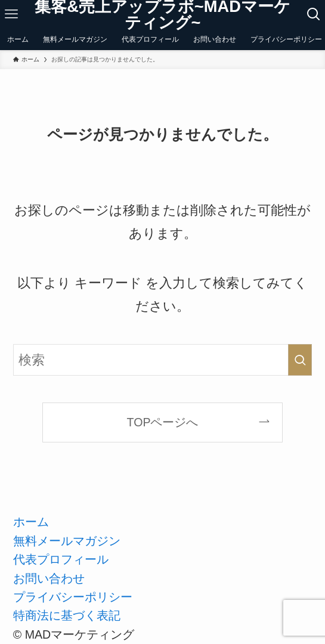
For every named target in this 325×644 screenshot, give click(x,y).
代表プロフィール (61, 559)
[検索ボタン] (314, 14)
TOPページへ (163, 422)
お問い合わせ (49, 578)
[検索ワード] (162, 360)
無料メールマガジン (67, 541)
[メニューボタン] (11, 14)
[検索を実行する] (300, 360)
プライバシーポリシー (73, 597)
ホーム (31, 522)
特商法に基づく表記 (67, 615)
